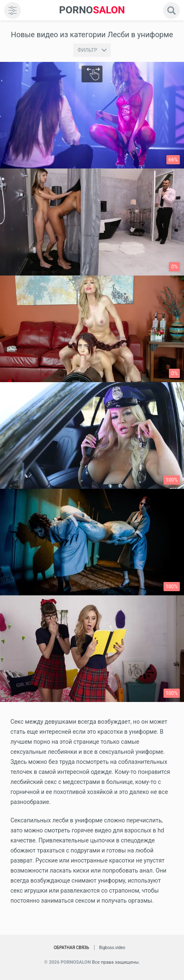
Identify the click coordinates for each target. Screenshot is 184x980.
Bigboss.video (112, 948)
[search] (171, 10)
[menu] (13, 10)
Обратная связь (71, 948)
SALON (92, 10)
